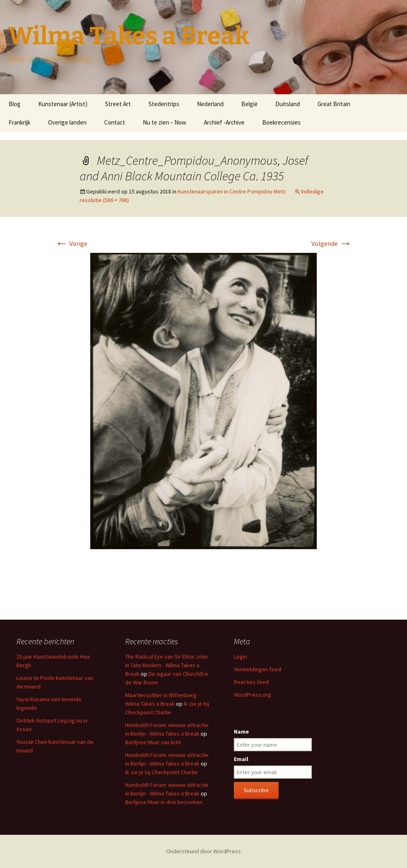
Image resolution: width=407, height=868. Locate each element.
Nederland (210, 104)
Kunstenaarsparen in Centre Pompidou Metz (232, 191)
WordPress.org (253, 695)
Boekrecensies (281, 122)
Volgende (332, 243)
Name (241, 732)
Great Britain (334, 104)
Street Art (118, 104)
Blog (15, 104)
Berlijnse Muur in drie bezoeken (164, 802)
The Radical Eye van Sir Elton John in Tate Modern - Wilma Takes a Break (166, 665)
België (249, 104)
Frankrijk (19, 122)
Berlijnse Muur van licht (153, 742)
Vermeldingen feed (257, 669)
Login (240, 657)
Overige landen (67, 122)
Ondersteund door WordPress (203, 851)
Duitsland (288, 104)
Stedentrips (164, 104)
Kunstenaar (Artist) (63, 104)
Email (241, 759)
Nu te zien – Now (165, 122)
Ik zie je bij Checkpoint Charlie (161, 772)
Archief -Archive (224, 122)
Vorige (71, 243)
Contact (115, 122)
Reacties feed (251, 682)
